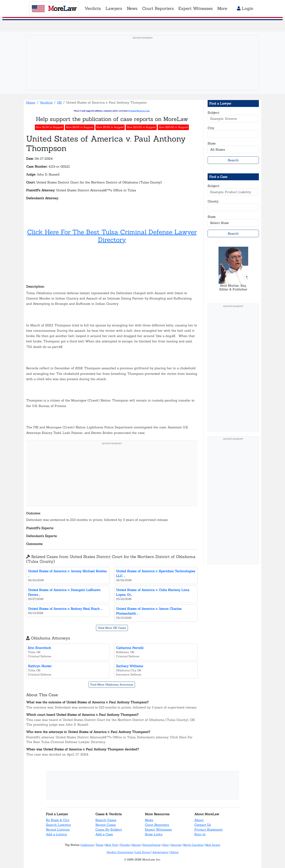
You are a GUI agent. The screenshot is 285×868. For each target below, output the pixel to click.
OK (59, 102)
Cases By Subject (109, 829)
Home (31, 102)
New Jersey (213, 845)
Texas (99, 845)
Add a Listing (56, 834)
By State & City (58, 820)
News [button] (132, 8)
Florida (125, 845)
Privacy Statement (209, 829)
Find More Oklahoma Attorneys (112, 685)
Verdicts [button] (93, 8)
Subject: (214, 112)
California (87, 845)
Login (245, 8)
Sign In (200, 834)
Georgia (176, 845)
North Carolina (193, 845)
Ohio (165, 845)
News (149, 820)
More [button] (222, 8)
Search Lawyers (58, 825)
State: (212, 143)
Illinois (136, 845)
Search (233, 160)
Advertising (160, 852)
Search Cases (106, 820)
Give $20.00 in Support (173, 127)
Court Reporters (157, 825)
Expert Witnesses (158, 829)
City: (211, 128)
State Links (154, 834)
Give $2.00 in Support (80, 127)
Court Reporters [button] (158, 8)
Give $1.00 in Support (49, 127)
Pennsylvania (151, 845)
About (199, 820)
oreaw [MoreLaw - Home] (54, 8)
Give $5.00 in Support (110, 127)
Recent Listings (58, 829)
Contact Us (203, 825)
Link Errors (143, 852)
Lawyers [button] (114, 8)
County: (213, 201)
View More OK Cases (112, 628)
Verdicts (46, 102)
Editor (175, 852)
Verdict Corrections (120, 852)
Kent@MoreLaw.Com (140, 111)
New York (112, 845)
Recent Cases (106, 825)
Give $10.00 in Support (141, 127)
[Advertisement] (142, 69)
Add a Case (104, 834)
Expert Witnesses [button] (195, 8)
